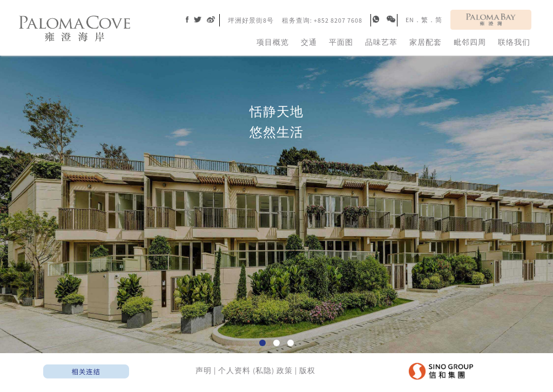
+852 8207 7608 (338, 20)
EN (410, 20)
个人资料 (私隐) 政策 (255, 370)
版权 (307, 370)
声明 (204, 370)
